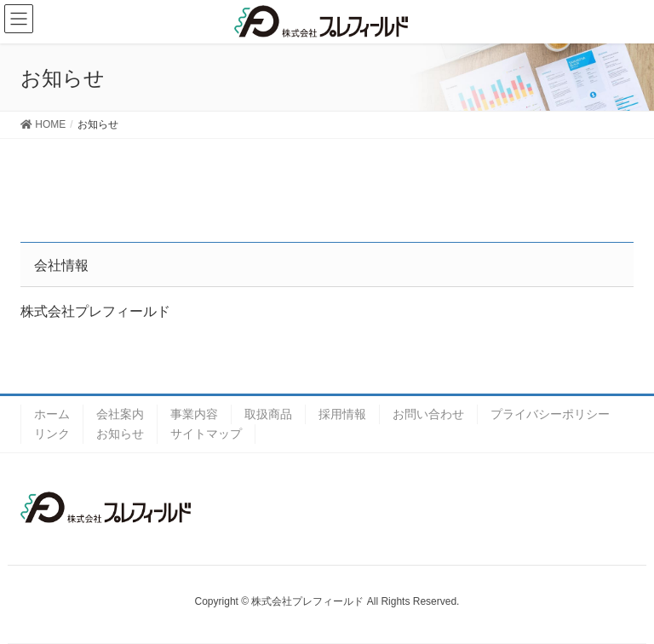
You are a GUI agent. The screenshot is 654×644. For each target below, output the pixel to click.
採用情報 (342, 414)
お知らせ (120, 434)
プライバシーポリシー (550, 414)
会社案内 (120, 414)
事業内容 (194, 414)
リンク (52, 434)
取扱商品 (268, 414)
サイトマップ (206, 434)
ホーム (52, 414)
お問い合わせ (428, 414)
